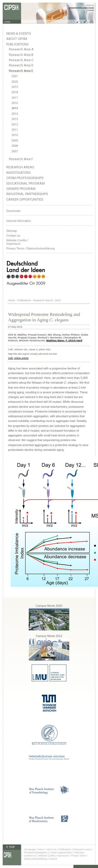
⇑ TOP (10, 847)
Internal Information (19, 221)
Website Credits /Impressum (17, 242)
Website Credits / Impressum (53, 856)
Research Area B (21, 55)
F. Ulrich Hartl (74, 340)
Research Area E (21, 71)
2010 (15, 135)
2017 (15, 98)
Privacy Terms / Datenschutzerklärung (30, 248)
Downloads (13, 211)
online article (21, 358)
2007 (15, 151)
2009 (15, 141)
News (41, 849)
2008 (15, 146)
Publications (17, 44)
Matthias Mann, (56, 340)
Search (53, 859)
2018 (15, 92)
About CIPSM (17, 39)
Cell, (11, 358)
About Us (51, 849)
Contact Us (30, 856)
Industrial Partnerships (27, 194)
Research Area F (21, 159)
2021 (15, 76)
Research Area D (21, 65)
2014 (15, 114)
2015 (15, 108)
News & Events (19, 33)
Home (11, 300)
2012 (15, 125)
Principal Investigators (36, 853)
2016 (15, 103)
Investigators (18, 173)
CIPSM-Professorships (25, 178)
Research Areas (20, 167)
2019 (15, 87)
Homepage (30, 849)
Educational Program (25, 183)
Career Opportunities (25, 199)
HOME (7, 22)
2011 (15, 130)
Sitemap (11, 231)
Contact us (13, 236)
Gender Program (21, 189)
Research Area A (21, 49)
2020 (15, 82)
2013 (15, 119)
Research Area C (21, 60)
